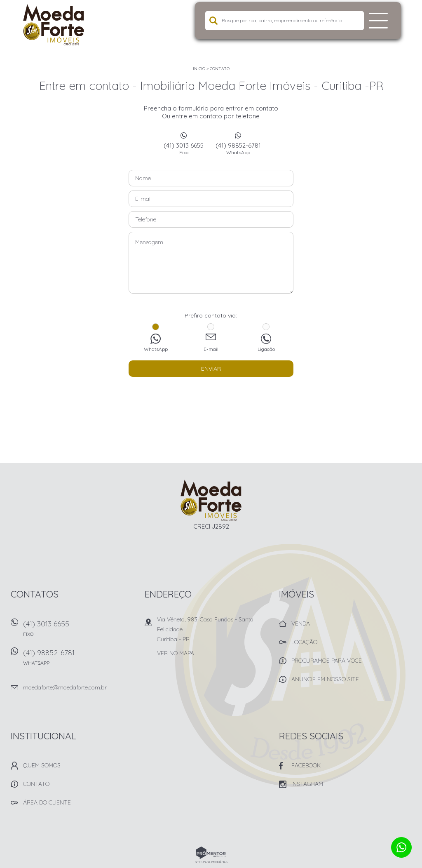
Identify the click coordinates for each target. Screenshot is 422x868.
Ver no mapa (176, 653)
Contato (220, 69)
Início (199, 69)
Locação (304, 642)
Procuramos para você (327, 661)
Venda (301, 623)
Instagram (307, 784)
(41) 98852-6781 (238, 148)
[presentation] (211, 398)
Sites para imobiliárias (211, 862)
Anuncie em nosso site (325, 679)
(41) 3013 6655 (184, 148)
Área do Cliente (47, 802)
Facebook (306, 765)
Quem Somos (42, 765)
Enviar (211, 369)
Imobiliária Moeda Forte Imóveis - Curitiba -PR (211, 500)
